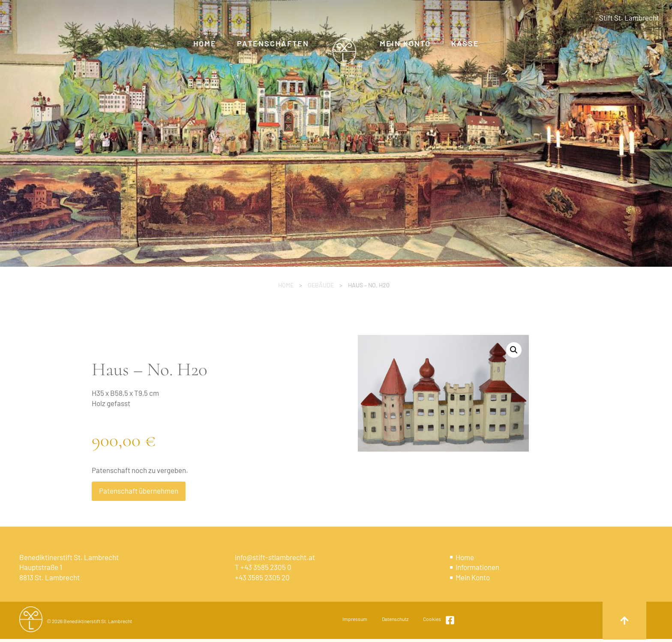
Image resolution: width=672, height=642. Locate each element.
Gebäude (321, 285)
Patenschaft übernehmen (139, 491)
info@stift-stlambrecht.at (275, 557)
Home (286, 285)
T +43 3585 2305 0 (263, 567)
